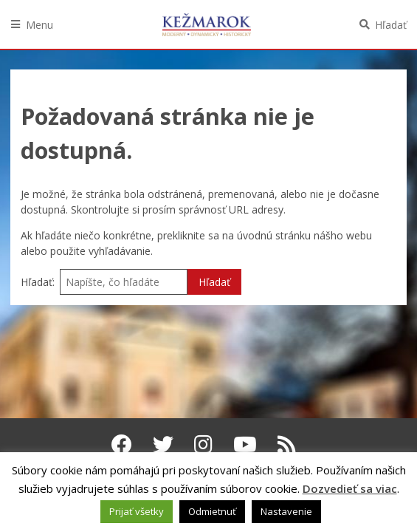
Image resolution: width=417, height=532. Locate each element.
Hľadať (391, 25)
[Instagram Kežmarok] (203, 444)
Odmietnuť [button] (212, 511)
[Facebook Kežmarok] (122, 444)
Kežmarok (207, 24)
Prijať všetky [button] (137, 511)
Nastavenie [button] (286, 511)
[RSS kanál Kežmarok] (287, 444)
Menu (39, 25)
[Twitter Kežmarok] (163, 444)
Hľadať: (38, 282)
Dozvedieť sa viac (350, 488)
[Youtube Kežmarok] (245, 444)
